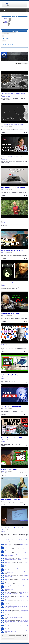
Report (25, 63)
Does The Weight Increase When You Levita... (13, 188)
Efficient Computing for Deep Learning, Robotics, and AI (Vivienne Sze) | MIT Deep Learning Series (16, 606)
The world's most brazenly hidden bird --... (12, 219)
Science (7, 24)
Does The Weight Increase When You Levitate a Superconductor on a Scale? (16, 612)
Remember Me (6, 38)
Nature (7, 23)
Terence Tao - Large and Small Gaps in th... (13, 528)
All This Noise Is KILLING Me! (9, 469)
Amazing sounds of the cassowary (10, 499)
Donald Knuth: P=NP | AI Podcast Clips (11, 282)
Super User (4, 95)
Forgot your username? (9, 43)
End (17, 542)
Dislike (8, 638)
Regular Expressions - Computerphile (11, 313)
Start (6, 540)
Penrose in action (23, 549)
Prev (9, 540)
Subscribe (19, 63)
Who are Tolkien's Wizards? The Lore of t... (13, 251)
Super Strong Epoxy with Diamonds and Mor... (13, 93)
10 (10, 542)
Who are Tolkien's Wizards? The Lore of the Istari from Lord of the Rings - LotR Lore (16, 622)
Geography (8, 19)
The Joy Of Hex (5, 345)
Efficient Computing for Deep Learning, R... (13, 156)
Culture (7, 21)
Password (3, 35)
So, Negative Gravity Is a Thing (9, 375)
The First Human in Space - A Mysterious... (12, 406)
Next (13, 542)
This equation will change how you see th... (13, 125)
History (7, 25)
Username (3, 33)
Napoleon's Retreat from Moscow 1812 (11, 438)
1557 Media (6, 67)
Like (4, 638)
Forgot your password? (9, 45)
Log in (4, 40)
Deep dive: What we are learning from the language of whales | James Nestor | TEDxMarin (16, 554)
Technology (8, 20)
